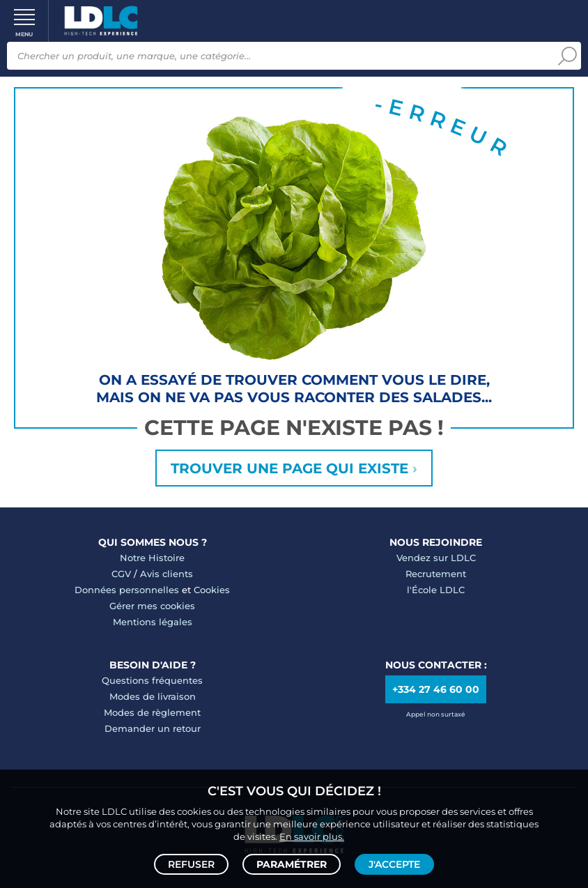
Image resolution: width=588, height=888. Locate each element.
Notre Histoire (152, 558)
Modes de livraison (153, 696)
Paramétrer (292, 864)
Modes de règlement (152, 712)
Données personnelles (127, 590)
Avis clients (167, 574)
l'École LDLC (436, 590)
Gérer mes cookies (152, 606)
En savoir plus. (312, 836)
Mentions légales (153, 622)
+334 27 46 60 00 (436, 689)
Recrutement (436, 574)
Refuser (191, 864)
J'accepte (394, 864)
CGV (121, 574)
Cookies (212, 590)
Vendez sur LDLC (436, 558)
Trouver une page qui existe (294, 468)
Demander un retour (153, 728)
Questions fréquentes (152, 680)
